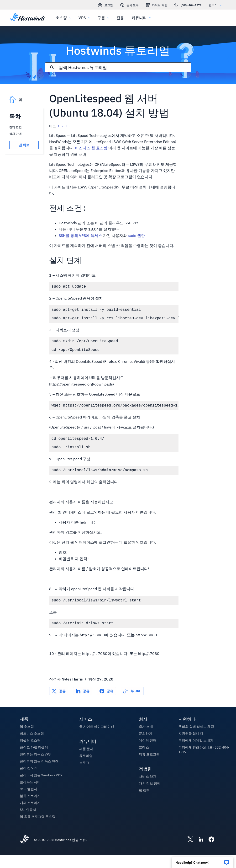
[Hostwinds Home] (25, 853)
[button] (202, 861)
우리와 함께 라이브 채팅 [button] (196, 740)
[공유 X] (59, 704)
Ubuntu (64, 126)
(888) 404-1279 (188, 5)
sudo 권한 (136, 236)
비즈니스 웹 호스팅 (91, 148)
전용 (120, 18)
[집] (28, 18)
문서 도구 (130, 5)
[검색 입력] (125, 67)
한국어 (216, 5)
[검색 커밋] (52, 67)
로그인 (105, 5)
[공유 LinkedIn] (83, 704)
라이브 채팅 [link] (157, 5)
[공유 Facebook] (106, 704)
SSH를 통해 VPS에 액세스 (80, 236)
